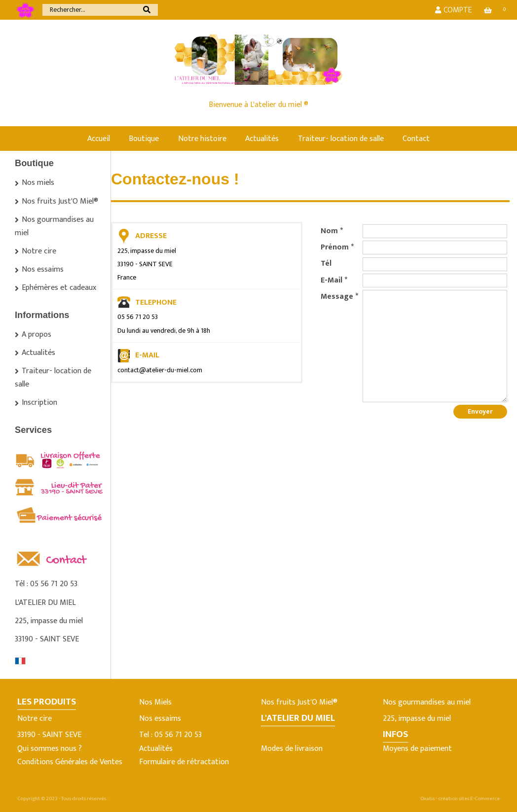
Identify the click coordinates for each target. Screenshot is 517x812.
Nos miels (38, 183)
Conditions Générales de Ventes (70, 762)
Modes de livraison (292, 749)
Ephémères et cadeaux (59, 288)
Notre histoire (202, 139)
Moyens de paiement (417, 749)
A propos (37, 335)
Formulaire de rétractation (184, 762)
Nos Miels (155, 702)
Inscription (39, 403)
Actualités (262, 139)
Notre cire (39, 251)
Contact (416, 139)
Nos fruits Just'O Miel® (60, 201)
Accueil (99, 139)
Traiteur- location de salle (341, 139)
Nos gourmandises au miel (54, 226)
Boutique (144, 139)
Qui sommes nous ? (50, 749)
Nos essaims (43, 269)
